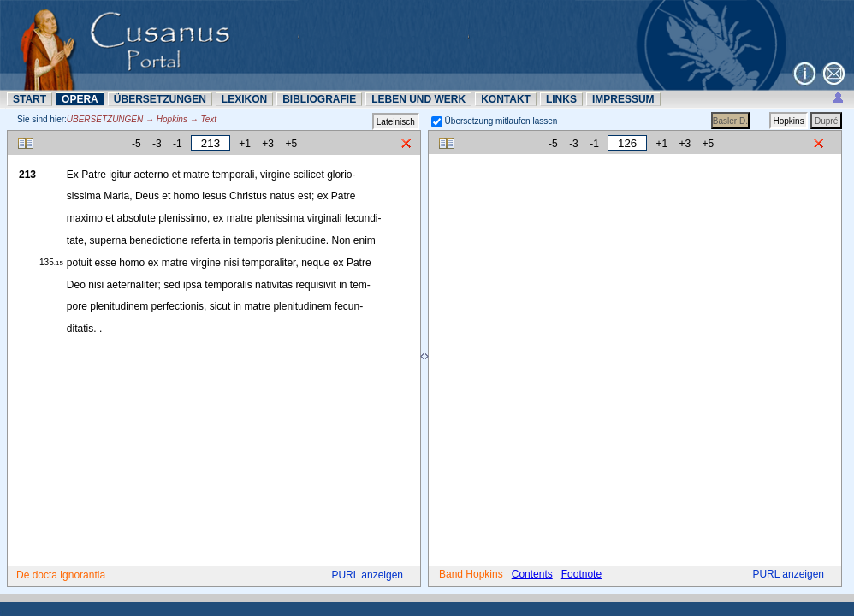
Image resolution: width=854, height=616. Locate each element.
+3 (268, 144)
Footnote (581, 574)
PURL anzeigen (367, 575)
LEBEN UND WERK (418, 99)
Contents (532, 574)
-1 (178, 144)
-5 (136, 144)
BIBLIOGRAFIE (319, 99)
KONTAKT (506, 99)
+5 (291, 144)
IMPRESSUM (623, 99)
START (30, 99)
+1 (245, 144)
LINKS (561, 99)
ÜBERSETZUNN (160, 99)
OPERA (80, 99)
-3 (157, 144)
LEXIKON (244, 99)
